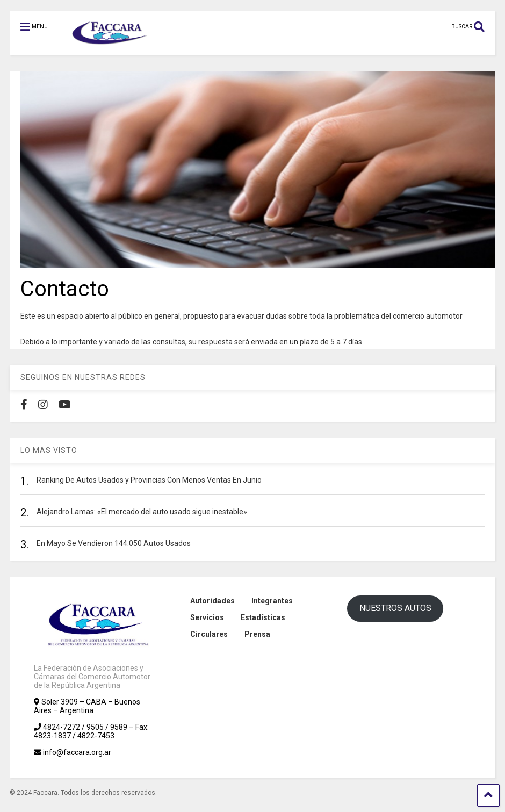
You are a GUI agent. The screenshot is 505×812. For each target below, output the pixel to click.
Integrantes (272, 601)
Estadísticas (263, 617)
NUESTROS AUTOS (395, 608)
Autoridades (212, 601)
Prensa (257, 634)
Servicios (207, 617)
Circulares (209, 634)
